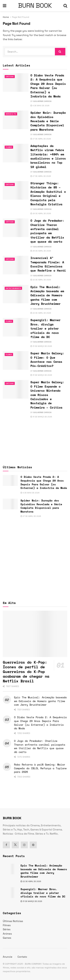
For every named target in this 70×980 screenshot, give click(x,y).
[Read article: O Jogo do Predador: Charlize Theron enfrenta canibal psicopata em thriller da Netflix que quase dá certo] (16, 228)
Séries (7, 929)
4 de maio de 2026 (40, 106)
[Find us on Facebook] (6, 845)
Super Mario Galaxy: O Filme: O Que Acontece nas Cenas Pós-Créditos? (47, 359)
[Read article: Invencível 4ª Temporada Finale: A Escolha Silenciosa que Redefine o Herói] (16, 265)
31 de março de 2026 (41, 346)
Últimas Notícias (13, 921)
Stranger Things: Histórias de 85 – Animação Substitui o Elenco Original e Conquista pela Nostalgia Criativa (48, 194)
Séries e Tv (11, 114)
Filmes (9, 147)
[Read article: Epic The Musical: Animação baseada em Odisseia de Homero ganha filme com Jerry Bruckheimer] (16, 294)
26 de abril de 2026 (41, 213)
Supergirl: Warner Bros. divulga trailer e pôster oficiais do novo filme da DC (45, 328)
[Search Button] (65, 6)
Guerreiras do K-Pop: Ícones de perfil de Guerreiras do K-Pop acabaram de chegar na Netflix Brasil (26, 672)
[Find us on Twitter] (15, 845)
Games (7, 938)
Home (6, 17)
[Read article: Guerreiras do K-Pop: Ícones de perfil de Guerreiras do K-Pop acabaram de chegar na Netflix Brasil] (35, 634)
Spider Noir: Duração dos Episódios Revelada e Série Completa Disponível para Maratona (48, 121)
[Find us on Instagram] (24, 845)
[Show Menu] (5, 6)
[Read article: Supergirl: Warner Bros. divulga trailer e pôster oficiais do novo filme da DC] (16, 327)
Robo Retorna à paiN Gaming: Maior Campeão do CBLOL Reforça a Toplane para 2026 (40, 768)
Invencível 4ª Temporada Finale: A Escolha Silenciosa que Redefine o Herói (48, 264)
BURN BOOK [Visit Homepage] (35, 6)
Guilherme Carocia (42, 101)
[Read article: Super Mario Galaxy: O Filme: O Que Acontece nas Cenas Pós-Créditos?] (16, 360)
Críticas (10, 77)
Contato (22, 957)
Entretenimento (13, 288)
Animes (7, 934)
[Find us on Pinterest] (33, 845)
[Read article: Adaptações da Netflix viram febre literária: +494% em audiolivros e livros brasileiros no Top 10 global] (16, 153)
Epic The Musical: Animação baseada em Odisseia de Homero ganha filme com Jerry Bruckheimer (47, 295)
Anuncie (8, 957)
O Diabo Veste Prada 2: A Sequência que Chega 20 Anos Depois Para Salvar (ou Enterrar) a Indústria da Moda (48, 86)
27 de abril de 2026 (41, 139)
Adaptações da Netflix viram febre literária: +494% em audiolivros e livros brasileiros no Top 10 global (48, 156)
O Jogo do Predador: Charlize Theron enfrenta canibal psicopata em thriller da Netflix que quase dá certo (47, 231)
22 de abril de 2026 (41, 280)
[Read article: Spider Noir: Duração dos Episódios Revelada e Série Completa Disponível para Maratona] (16, 120)
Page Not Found (21, 17)
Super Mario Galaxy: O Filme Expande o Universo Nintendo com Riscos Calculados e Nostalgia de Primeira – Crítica (47, 395)
